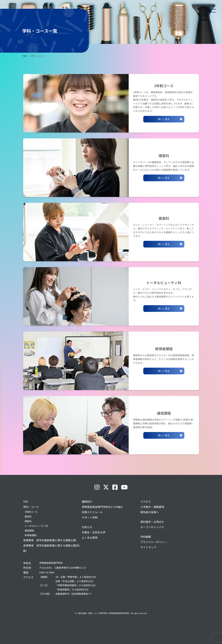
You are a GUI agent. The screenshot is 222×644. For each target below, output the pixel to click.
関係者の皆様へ (150, 512)
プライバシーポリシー (154, 542)
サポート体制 (90, 517)
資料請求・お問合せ (152, 522)
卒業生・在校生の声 (94, 532)
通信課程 (29, 530)
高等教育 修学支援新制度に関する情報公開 (50, 540)
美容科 (28, 516)
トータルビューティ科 (36, 526)
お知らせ (87, 527)
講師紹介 (87, 502)
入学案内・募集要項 (152, 507)
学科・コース (31, 507)
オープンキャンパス (152, 527)
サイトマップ (148, 547)
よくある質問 (90, 537)
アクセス (146, 502)
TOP (26, 502)
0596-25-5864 (47, 572)
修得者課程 (30, 535)
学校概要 (146, 537)
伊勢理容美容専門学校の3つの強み (102, 507)
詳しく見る (164, 119)
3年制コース (31, 512)
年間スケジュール (92, 512)
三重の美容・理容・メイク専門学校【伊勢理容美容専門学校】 (104, 613)
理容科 (28, 521)
